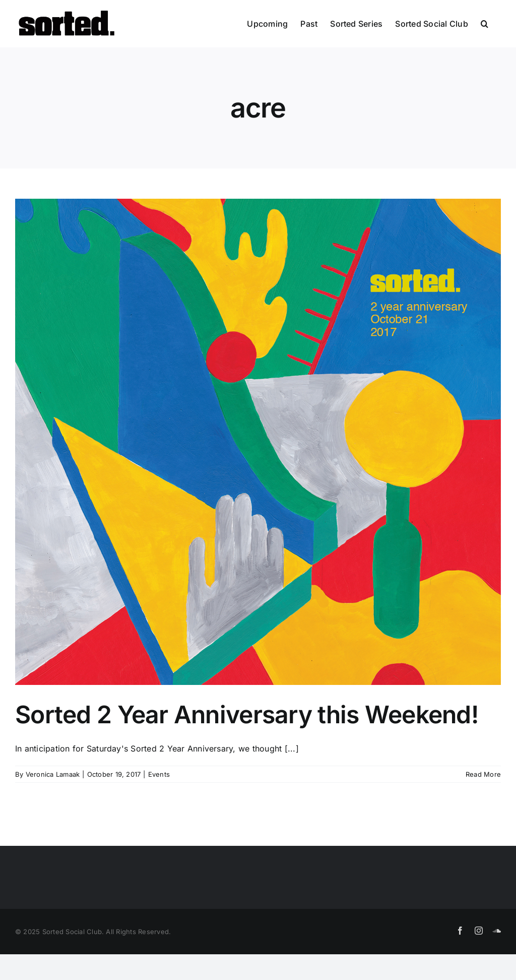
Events (159, 774)
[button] (485, 24)
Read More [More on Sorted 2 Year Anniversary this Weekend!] (483, 774)
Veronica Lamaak (53, 774)
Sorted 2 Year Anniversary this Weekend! (247, 714)
